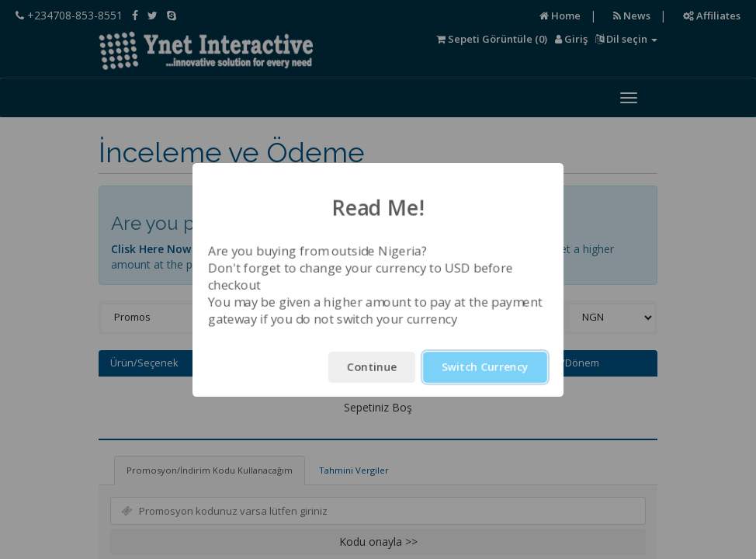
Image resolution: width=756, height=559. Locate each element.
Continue (372, 367)
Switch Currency (485, 367)
